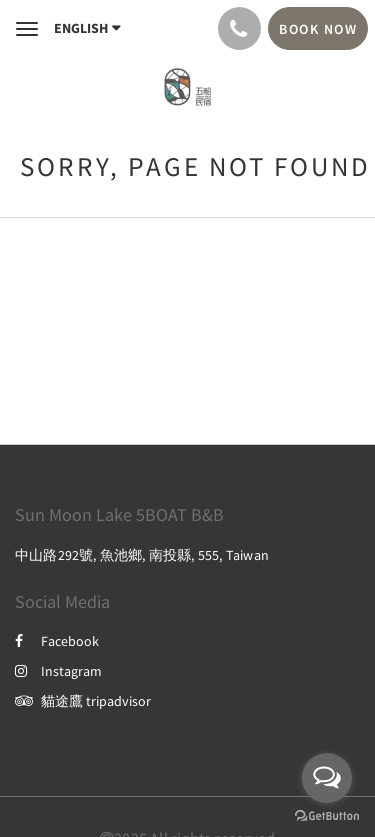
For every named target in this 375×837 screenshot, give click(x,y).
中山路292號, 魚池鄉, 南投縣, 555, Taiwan (142, 555)
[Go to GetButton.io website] (327, 816)
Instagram (58, 671)
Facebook (57, 641)
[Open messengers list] (327, 778)
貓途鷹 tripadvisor (83, 701)
